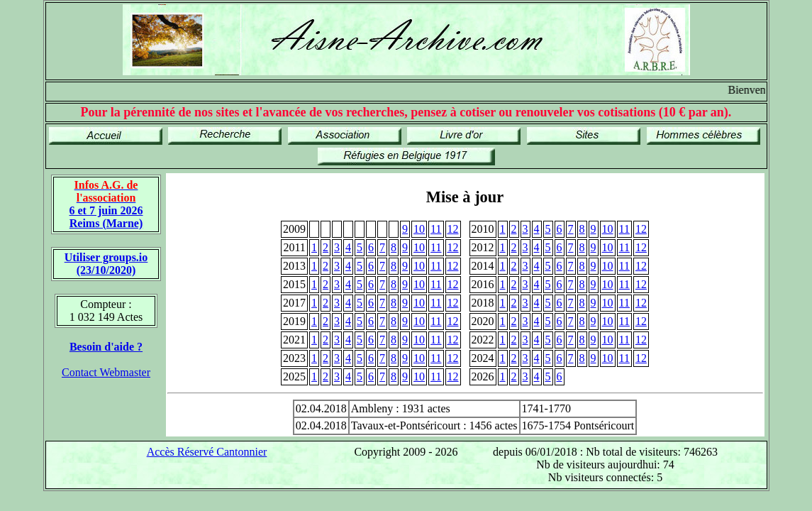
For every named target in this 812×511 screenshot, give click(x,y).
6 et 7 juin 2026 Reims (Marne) (106, 204)
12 (453, 229)
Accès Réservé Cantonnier (207, 452)
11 (436, 229)
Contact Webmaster (106, 372)
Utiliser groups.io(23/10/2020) (106, 264)
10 (419, 229)
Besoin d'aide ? (106, 347)
